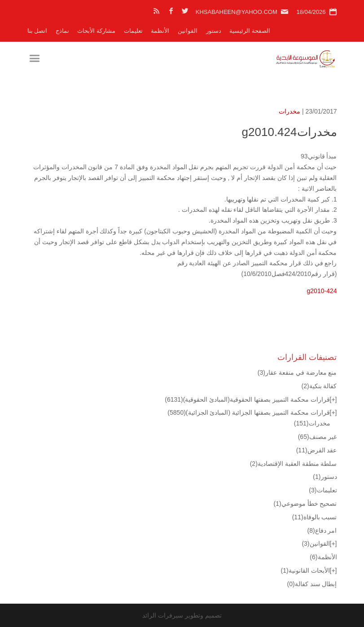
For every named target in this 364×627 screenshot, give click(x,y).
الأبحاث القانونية (305, 570)
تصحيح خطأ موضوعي (305, 504)
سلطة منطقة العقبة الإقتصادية (294, 464)
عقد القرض (317, 450)
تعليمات (133, 31)
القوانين (188, 31)
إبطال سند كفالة (312, 584)
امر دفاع (322, 531)
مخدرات (289, 111)
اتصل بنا (37, 31)
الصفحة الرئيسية (250, 31)
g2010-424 (322, 291)
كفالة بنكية (319, 386)
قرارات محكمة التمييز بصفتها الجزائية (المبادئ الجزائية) (248, 412)
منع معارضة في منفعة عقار (297, 373)
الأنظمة (160, 31)
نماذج (62, 31)
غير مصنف (318, 437)
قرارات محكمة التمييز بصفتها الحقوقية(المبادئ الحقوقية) (247, 399)
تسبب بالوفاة (315, 517)
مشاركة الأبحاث (96, 31)
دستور (214, 31)
